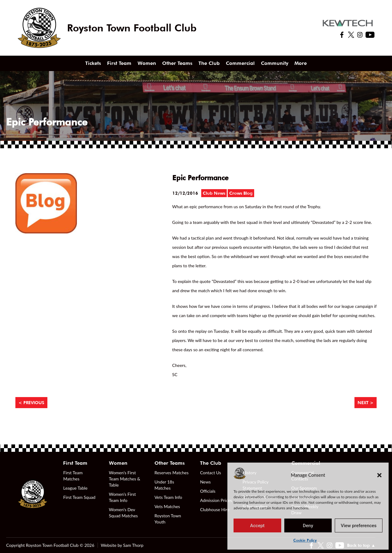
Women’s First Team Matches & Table (125, 479)
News (205, 482)
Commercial (240, 63)
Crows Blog (241, 193)
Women (147, 63)
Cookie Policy (305, 540)
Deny (308, 526)
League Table (75, 488)
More (301, 63)
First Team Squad (79, 497)
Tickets (93, 63)
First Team (119, 63)
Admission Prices (216, 500)
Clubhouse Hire (215, 509)
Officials (208, 491)
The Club (209, 63)
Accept (257, 526)
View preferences (359, 526)
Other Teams (177, 63)
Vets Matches (167, 506)
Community (275, 63)
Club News (214, 193)
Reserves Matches (172, 473)
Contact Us (210, 473)
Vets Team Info (168, 497)
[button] (379, 475)
